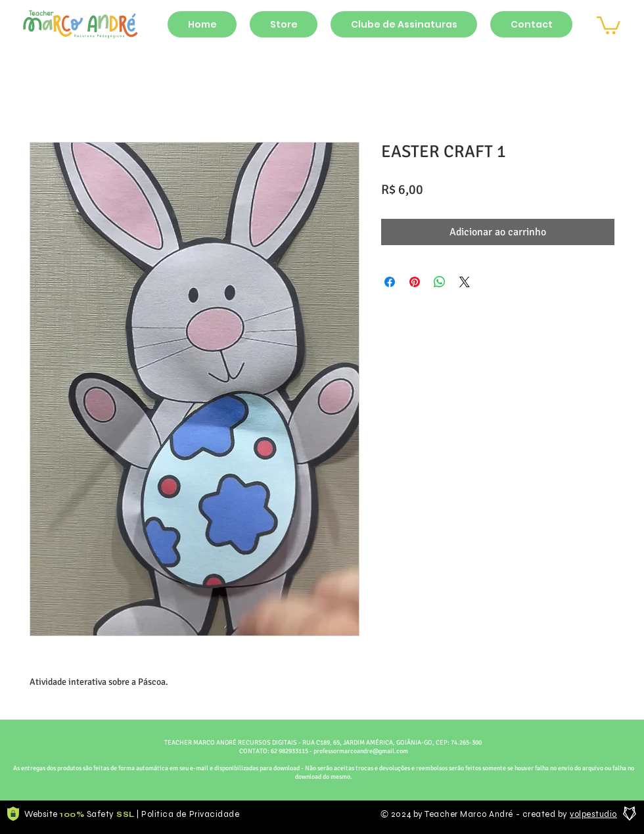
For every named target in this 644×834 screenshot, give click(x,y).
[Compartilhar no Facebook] (390, 282)
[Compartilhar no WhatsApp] (440, 282)
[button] (609, 24)
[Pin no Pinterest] (415, 282)
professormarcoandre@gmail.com (361, 751)
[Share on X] (465, 282)
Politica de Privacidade (190, 814)
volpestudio (593, 814)
